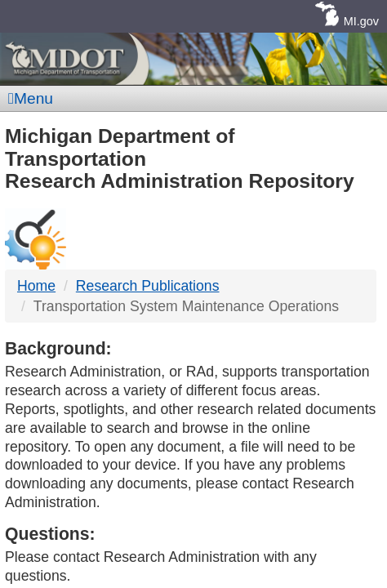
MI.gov (361, 21)
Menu (31, 98)
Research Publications (148, 286)
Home (36, 286)
